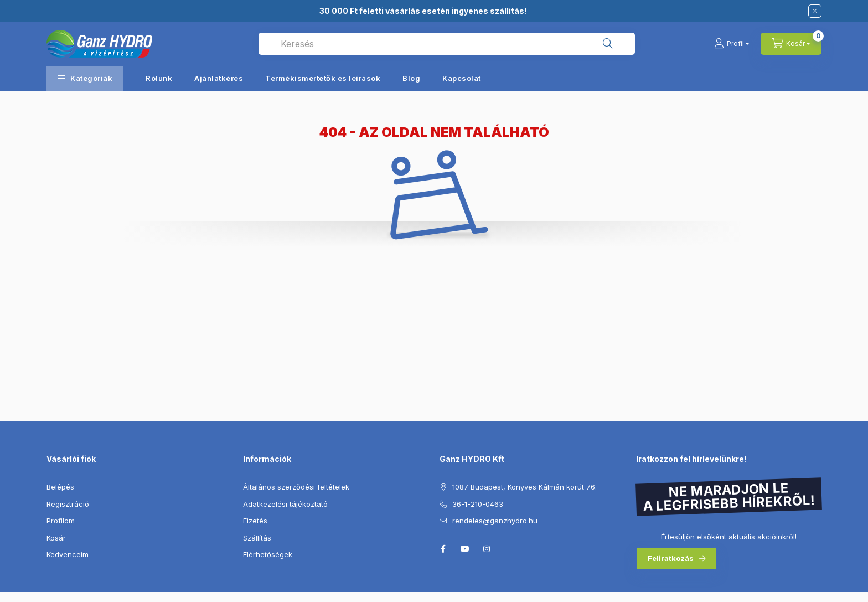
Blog (411, 78)
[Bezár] (815, 11)
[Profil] (732, 44)
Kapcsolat (462, 78)
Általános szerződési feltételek (296, 487)
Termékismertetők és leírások (323, 78)
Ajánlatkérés (219, 78)
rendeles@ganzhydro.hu (495, 521)
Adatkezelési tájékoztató (285, 504)
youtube (465, 549)
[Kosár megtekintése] (791, 44)
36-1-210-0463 (478, 504)
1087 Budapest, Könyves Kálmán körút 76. (525, 487)
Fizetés (255, 521)
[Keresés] (608, 44)
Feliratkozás (671, 558)
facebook (443, 549)
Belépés (60, 487)
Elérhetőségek (268, 554)
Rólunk (159, 78)
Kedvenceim (68, 554)
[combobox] (447, 44)
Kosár (56, 538)
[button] (85, 78)
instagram (487, 549)
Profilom (61, 521)
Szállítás (257, 538)
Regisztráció (68, 504)
